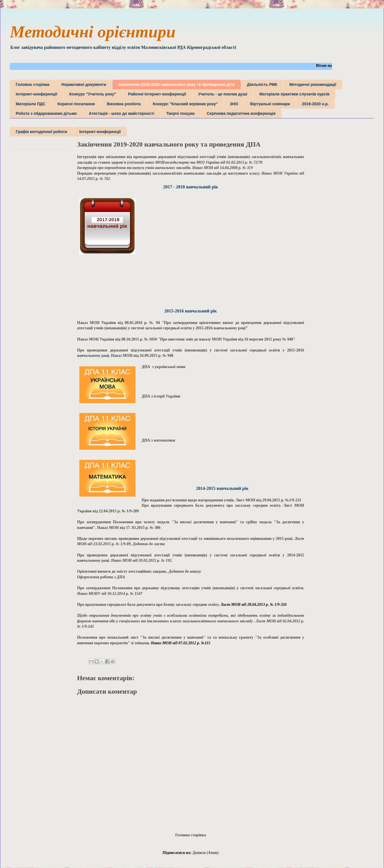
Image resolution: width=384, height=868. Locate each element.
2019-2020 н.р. (315, 104)
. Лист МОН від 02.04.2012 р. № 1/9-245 (191, 621)
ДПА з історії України (161, 396)
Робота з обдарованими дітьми (46, 113)
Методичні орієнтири (93, 32)
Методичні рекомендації (313, 84)
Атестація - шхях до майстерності (122, 113)
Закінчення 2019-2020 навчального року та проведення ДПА (177, 84)
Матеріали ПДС (31, 104)
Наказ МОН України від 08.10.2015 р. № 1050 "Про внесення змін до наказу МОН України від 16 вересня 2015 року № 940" (186, 339)
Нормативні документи (84, 84)
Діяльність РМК (262, 84)
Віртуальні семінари (270, 104)
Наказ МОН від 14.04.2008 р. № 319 (165, 168)
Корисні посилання (76, 104)
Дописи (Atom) (206, 853)
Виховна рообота (124, 104)
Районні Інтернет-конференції (157, 94)
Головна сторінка (33, 84)
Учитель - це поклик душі (223, 94)
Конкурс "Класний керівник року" (185, 104)
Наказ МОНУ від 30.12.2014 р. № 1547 (110, 594)
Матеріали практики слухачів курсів (294, 94)
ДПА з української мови (163, 367)
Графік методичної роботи (41, 132)
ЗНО (234, 104)
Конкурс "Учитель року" (93, 94)
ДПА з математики (158, 440)
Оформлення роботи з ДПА (101, 577)
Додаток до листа (149, 544)
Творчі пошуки (180, 113)
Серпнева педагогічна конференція (241, 113)
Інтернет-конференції (36, 94)
